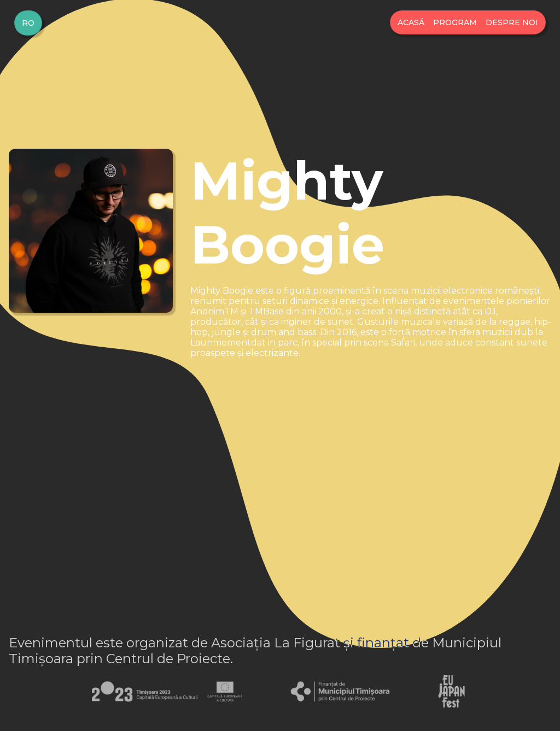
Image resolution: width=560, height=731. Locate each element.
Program (455, 22)
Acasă (411, 22)
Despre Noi (512, 22)
